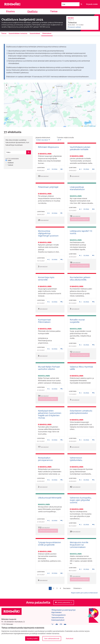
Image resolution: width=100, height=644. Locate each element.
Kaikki (8, 160)
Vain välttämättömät (52, 638)
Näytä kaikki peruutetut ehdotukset (84, 593)
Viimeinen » (78, 588)
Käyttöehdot (57, 612)
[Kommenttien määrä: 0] (62, 169)
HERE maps (92, 126)
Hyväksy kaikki (32, 638)
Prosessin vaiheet (74, 27)
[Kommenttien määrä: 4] (94, 209)
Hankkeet (10, 163)
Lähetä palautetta (65, 603)
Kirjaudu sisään (92, 4)
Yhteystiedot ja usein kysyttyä (63, 610)
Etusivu (10, 11)
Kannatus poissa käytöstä (80, 219)
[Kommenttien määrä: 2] (94, 480)
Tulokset (9, 165)
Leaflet (84, 126)
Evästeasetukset (58, 620)
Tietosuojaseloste (59, 615)
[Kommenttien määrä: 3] (62, 521)
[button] (7, 85)
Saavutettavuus (58, 618)
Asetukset (70, 638)
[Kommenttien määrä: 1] (62, 213)
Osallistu (32, 11)
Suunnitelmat (35, 33)
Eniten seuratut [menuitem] (42, 140)
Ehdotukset (47, 33)
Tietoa (54, 11)
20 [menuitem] (58, 140)
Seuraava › (67, 588)
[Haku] (16, 152)
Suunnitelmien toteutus (18, 33)
